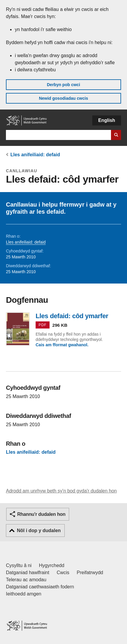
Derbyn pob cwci (63, 85)
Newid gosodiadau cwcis (63, 98)
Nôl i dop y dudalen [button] (39, 531)
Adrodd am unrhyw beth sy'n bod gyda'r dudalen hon (61, 491)
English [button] (107, 120)
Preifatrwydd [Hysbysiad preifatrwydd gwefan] (90, 573)
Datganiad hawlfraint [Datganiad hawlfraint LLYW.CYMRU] (28, 573)
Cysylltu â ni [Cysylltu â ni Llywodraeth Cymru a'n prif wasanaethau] (19, 565)
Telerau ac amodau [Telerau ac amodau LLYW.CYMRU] (26, 580)
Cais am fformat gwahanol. (62, 345)
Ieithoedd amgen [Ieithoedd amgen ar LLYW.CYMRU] (24, 594)
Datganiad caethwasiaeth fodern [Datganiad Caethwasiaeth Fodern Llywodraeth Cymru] (40, 587)
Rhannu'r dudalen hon (41, 514)
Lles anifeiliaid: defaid (35, 155)
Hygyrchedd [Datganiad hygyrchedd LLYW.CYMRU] (51, 565)
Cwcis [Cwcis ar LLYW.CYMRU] (63, 573)
